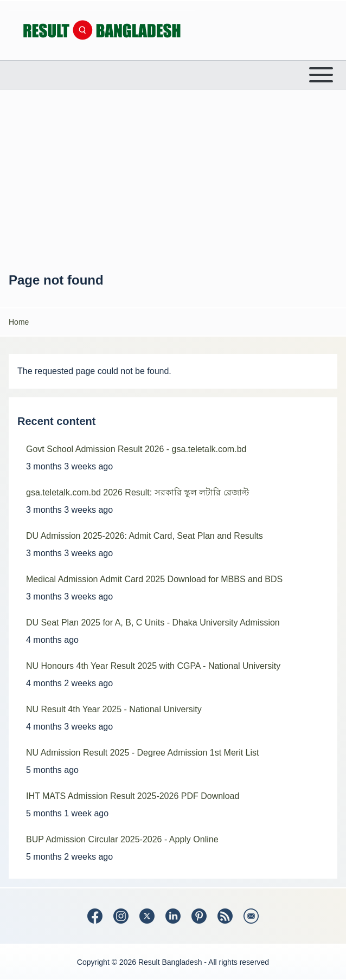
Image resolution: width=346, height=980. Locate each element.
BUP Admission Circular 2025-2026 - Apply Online (122, 839)
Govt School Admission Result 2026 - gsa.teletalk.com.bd (136, 449)
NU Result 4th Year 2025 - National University (114, 709)
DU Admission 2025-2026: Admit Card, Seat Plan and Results (145, 536)
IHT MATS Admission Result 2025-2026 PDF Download (133, 796)
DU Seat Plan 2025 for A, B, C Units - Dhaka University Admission (153, 623)
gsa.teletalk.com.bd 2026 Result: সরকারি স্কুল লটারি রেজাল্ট (137, 492)
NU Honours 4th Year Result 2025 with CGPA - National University (153, 666)
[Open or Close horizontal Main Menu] (173, 75)
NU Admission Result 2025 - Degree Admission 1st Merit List (143, 753)
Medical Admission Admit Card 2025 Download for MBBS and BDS (154, 579)
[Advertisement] (173, 180)
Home (19, 322)
